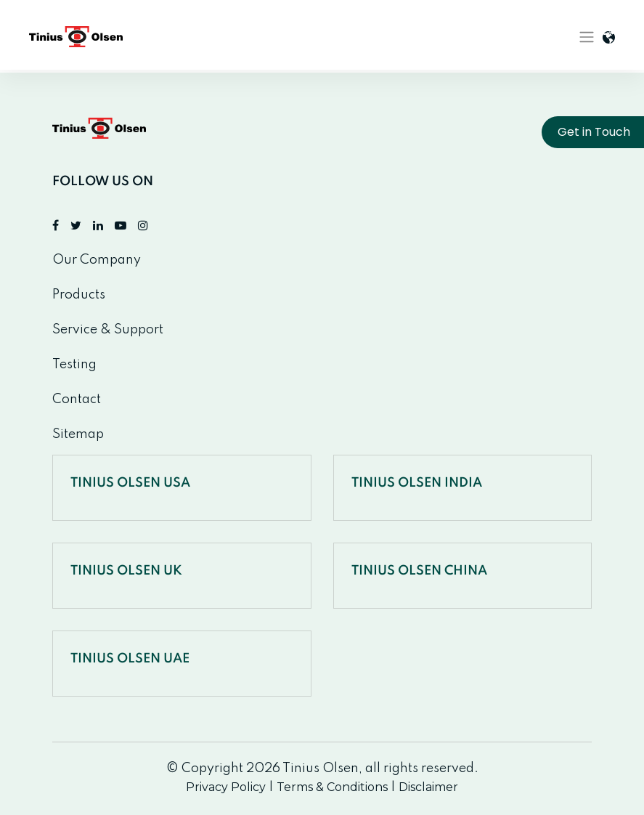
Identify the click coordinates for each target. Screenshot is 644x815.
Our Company (97, 260)
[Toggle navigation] (587, 37)
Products (79, 295)
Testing (74, 365)
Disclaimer (428, 787)
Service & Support (108, 330)
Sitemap (78, 434)
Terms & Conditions (332, 787)
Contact (77, 400)
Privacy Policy (226, 787)
